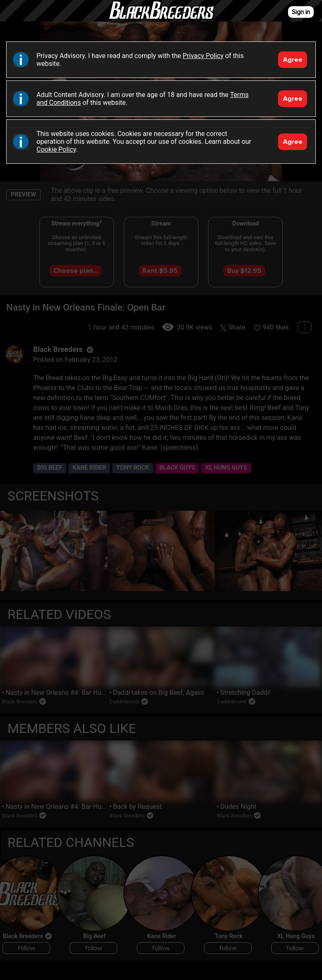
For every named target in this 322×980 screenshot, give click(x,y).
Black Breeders (161, 19)
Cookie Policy (56, 149)
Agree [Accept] (293, 60)
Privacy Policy (203, 56)
